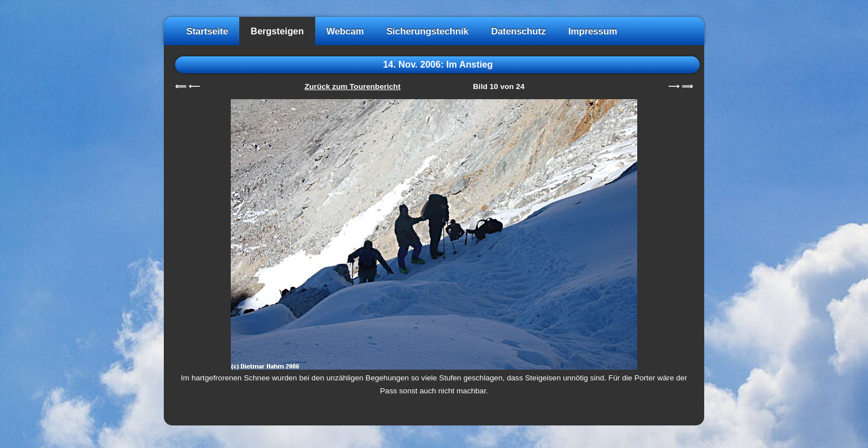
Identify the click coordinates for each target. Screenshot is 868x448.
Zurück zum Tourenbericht (352, 87)
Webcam (345, 31)
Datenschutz (518, 31)
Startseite (207, 31)
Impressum (592, 31)
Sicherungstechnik (427, 31)
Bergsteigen (277, 31)
